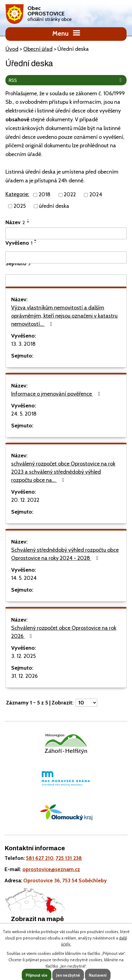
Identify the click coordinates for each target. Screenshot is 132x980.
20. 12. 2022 (25, 500)
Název (15, 222)
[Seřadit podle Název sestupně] (28, 222)
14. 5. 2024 (24, 578)
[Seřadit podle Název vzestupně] (28, 220)
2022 (70, 195)
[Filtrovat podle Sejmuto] (66, 280)
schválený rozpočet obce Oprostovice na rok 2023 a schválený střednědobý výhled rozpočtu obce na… (63, 472)
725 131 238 (69, 858)
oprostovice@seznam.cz (51, 869)
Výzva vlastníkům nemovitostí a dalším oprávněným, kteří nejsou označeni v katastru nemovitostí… (64, 316)
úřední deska (54, 206)
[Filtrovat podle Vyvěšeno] (66, 257)
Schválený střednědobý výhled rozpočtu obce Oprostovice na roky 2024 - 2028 (65, 554)
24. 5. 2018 (24, 414)
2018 (45, 195)
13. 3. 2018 (23, 344)
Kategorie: (17, 194)
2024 (96, 195)
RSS (66, 80)
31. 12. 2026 (24, 676)
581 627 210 (40, 858)
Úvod (12, 49)
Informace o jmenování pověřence (57, 394)
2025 (20, 206)
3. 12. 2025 (23, 656)
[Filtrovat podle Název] (66, 234)
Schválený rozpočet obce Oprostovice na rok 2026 (64, 632)
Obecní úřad (38, 49)
